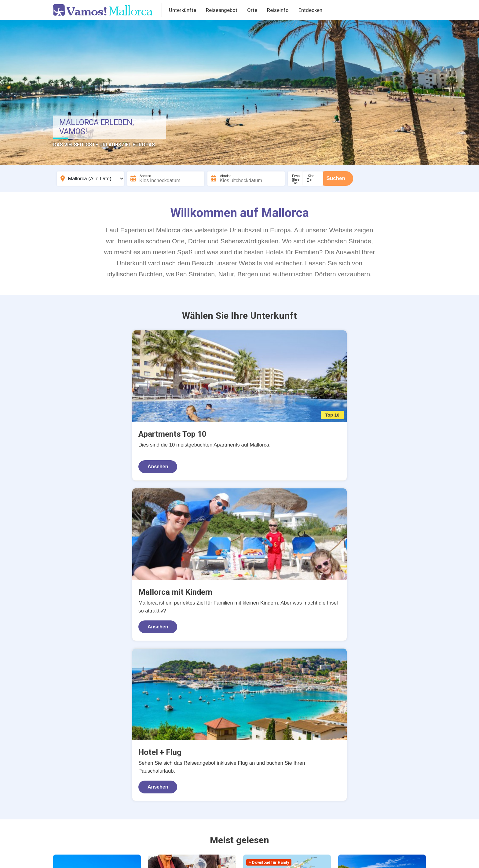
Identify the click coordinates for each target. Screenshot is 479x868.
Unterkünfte (183, 10)
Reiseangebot (222, 10)
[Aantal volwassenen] (306, 179)
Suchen (371, 178)
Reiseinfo (278, 10)
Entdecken (310, 10)
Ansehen (79, 452)
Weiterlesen (278, 780)
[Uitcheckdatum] (249, 179)
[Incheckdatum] (167, 179)
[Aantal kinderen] (336, 179)
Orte (252, 10)
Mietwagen (270, 739)
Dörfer (328, 749)
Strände (388, 719)
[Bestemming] (90, 179)
